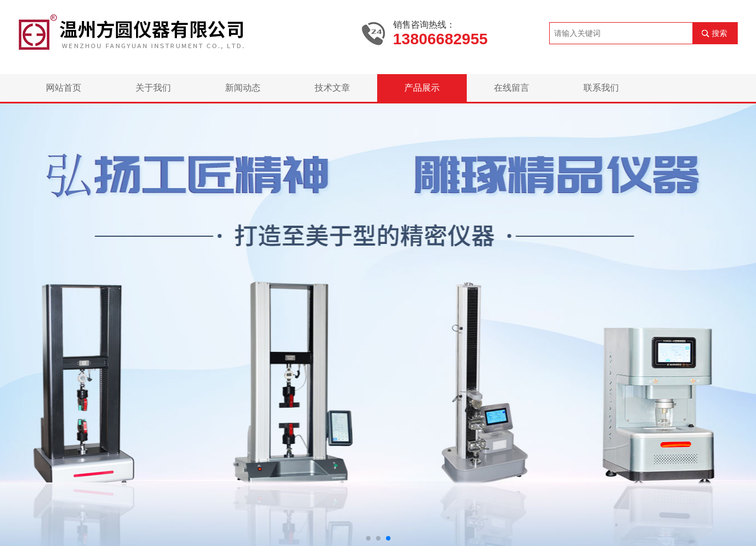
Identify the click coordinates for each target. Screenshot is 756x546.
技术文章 (332, 88)
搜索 (719, 33)
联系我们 (601, 88)
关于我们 (153, 88)
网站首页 (64, 88)
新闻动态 (243, 88)
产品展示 (422, 88)
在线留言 (512, 88)
